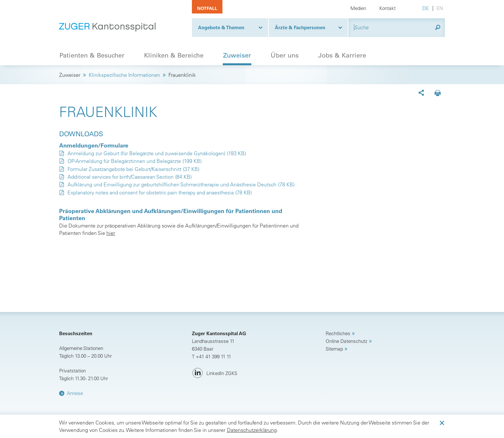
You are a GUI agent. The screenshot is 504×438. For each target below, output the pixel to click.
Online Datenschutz (346, 341)
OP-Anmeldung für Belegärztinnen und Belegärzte (124, 161)
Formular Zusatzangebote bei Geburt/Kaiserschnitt (124, 169)
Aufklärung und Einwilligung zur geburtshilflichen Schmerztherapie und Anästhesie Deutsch (172, 184)
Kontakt (387, 8)
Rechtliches (338, 333)
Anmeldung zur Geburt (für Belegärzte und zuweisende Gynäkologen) (146, 153)
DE (426, 8)
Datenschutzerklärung (252, 430)
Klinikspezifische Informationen (124, 75)
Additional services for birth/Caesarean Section (121, 177)
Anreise (75, 393)
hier (111, 233)
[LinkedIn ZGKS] (215, 373)
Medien (358, 8)
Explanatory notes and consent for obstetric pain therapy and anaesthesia (151, 192)
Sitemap (334, 349)
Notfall (207, 8)
